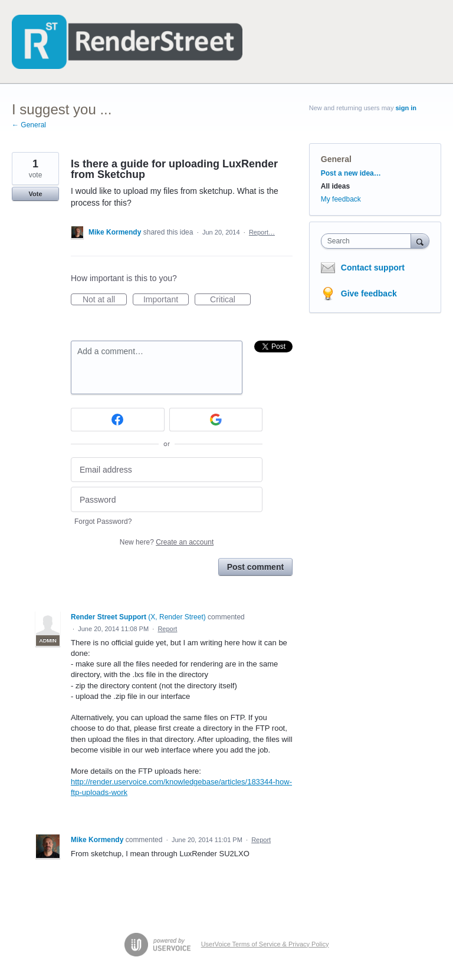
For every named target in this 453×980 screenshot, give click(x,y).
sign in (406, 108)
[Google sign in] (216, 420)
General (336, 159)
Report (167, 629)
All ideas (335, 186)
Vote (35, 194)
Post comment (255, 567)
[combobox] (369, 241)
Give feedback (369, 293)
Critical (230, 300)
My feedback (341, 199)
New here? (167, 542)
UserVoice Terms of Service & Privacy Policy (265, 944)
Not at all (105, 300)
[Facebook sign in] (118, 420)
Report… (262, 232)
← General (29, 125)
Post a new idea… (351, 173)
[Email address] (167, 470)
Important (166, 300)
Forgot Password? (103, 522)
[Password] (167, 499)
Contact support (373, 268)
